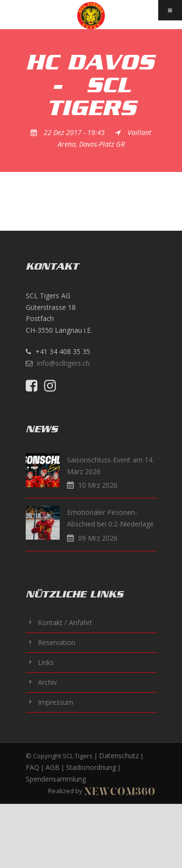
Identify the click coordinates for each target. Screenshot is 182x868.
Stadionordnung (91, 767)
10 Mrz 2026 (98, 485)
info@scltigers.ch (63, 363)
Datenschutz (119, 756)
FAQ (33, 767)
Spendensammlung (56, 779)
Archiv (47, 682)
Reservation (57, 642)
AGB (53, 767)
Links (46, 662)
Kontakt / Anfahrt (65, 622)
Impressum (56, 702)
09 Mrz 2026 (98, 538)
